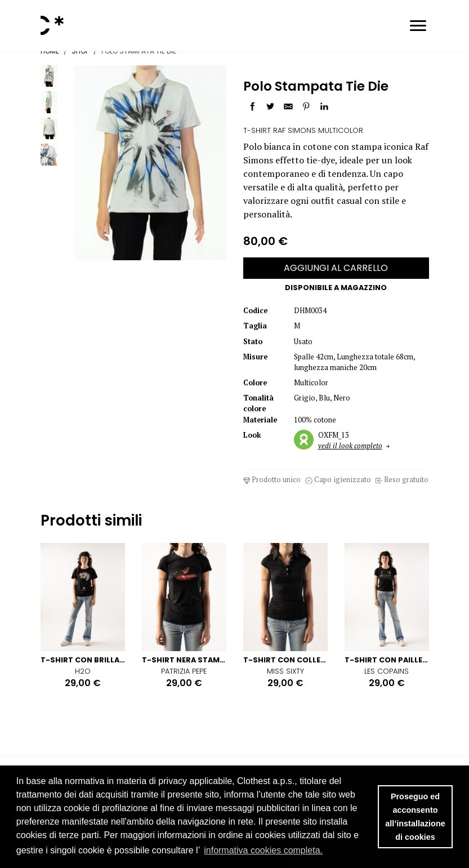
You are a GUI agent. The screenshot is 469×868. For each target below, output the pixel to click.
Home (50, 51)
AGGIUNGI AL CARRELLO (336, 268)
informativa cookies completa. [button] (263, 850)
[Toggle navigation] (418, 27)
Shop (80, 51)
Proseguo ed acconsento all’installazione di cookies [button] (415, 817)
